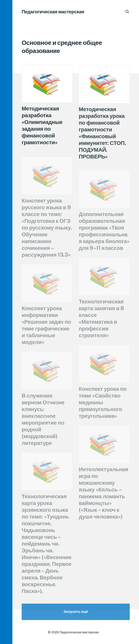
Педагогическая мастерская (53, 12)
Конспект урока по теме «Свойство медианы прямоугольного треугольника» (103, 406)
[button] (6, 322)
